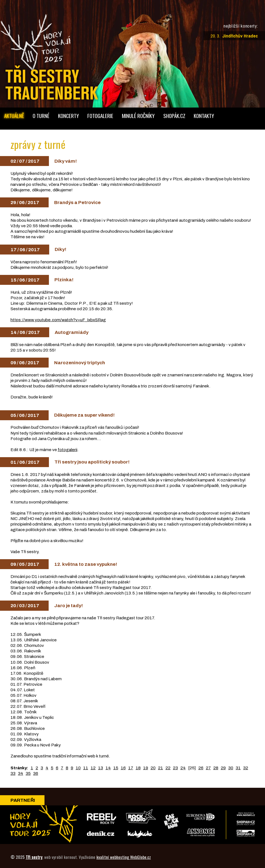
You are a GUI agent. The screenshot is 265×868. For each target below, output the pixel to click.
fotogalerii (68, 450)
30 (231, 768)
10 (78, 768)
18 (138, 768)
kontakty (204, 116)
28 (216, 768)
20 (153, 768)
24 (183, 768)
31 (238, 768)
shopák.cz (174, 116)
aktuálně (14, 116)
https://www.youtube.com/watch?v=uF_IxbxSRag (58, 320)
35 (28, 773)
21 (161, 768)
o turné (41, 116)
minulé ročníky (138, 116)
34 (21, 773)
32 (246, 768)
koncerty (69, 116)
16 (123, 768)
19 (146, 768)
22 (168, 768)
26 (201, 768)
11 (86, 768)
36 (36, 773)
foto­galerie (100, 116)
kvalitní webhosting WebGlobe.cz (124, 857)
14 (108, 768)
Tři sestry (34, 857)
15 (116, 768)
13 (101, 768)
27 (208, 768)
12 (93, 768)
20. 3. (234, 36)
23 (175, 768)
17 (131, 768)
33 (13, 773)
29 (223, 768)
